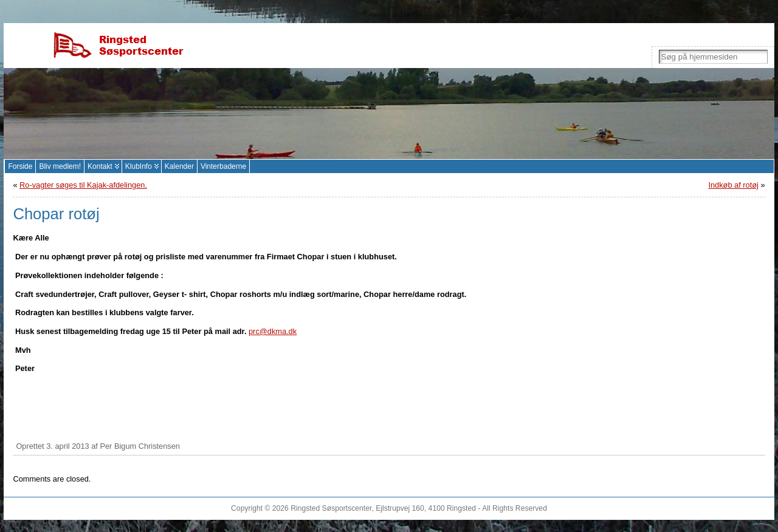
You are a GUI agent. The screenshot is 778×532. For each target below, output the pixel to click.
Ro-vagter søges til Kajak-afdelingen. (83, 185)
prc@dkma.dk (273, 331)
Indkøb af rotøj (733, 185)
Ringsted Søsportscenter (331, 508)
